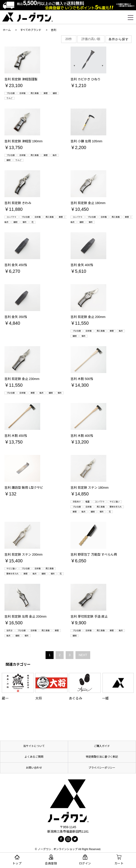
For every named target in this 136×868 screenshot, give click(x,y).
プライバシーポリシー (102, 768)
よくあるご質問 (34, 757)
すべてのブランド (31, 30)
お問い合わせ (34, 768)
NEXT (83, 655)
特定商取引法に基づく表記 (102, 757)
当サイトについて (34, 746)
